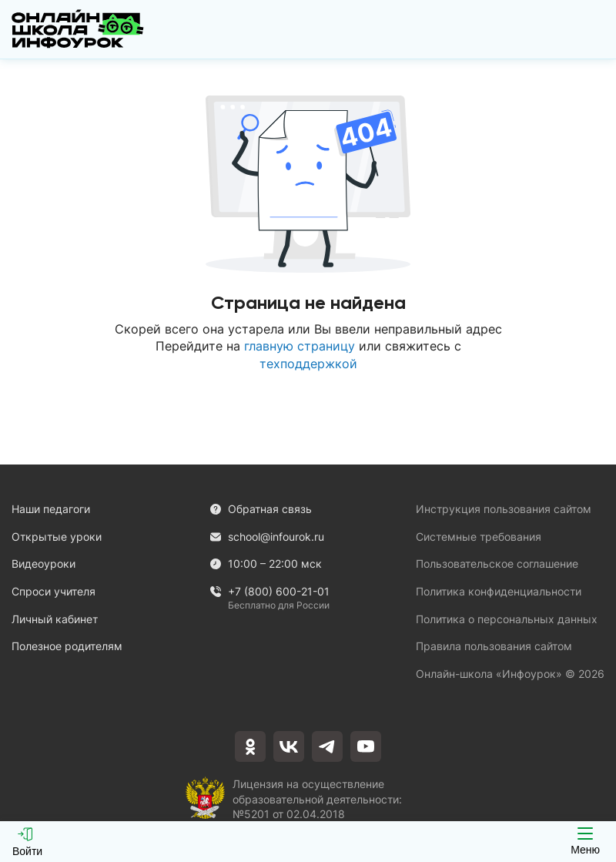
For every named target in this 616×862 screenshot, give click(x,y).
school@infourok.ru (267, 537)
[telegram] (327, 746)
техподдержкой (308, 364)
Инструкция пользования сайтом (504, 509)
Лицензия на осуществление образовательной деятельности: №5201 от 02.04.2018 (317, 797)
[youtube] (366, 746)
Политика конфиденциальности (499, 591)
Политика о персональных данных (507, 619)
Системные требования (479, 537)
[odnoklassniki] (250, 746)
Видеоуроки (44, 563)
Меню (585, 842)
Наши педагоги (51, 509)
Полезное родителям (67, 646)
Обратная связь (261, 509)
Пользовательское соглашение (497, 563)
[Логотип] (78, 29)
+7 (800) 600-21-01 (269, 592)
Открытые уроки (57, 537)
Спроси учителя (54, 591)
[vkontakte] (289, 746)
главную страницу (300, 346)
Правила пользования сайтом (494, 646)
